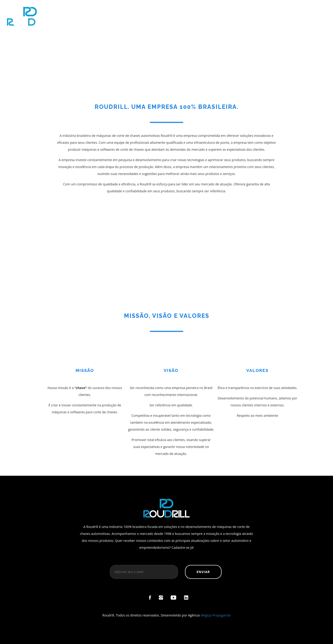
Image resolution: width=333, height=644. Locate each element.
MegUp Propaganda (216, 615)
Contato (317, 9)
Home (177, 9)
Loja (271, 9)
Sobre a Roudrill (211, 9)
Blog (292, 9)
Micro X (248, 9)
